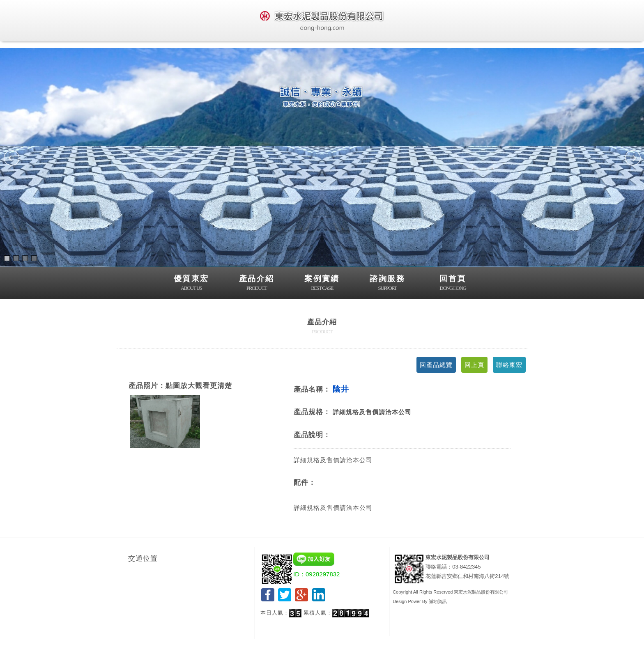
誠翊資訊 (438, 601)
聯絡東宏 (509, 365)
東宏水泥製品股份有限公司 (481, 592)
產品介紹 (257, 283)
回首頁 (453, 283)
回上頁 (474, 365)
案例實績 (322, 283)
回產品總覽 (436, 365)
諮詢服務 (387, 283)
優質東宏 (191, 283)
